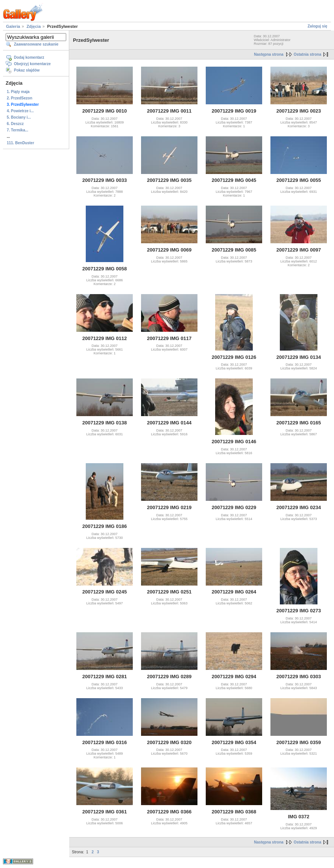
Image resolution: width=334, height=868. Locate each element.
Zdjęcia (33, 26)
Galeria (13, 26)
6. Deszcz (15, 124)
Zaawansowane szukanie (36, 44)
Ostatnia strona (307, 54)
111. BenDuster (20, 143)
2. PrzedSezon (20, 98)
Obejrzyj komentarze (32, 64)
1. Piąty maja (18, 92)
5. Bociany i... (19, 117)
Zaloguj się (317, 26)
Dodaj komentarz (29, 57)
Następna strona (269, 54)
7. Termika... (17, 130)
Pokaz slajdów (27, 70)
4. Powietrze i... (20, 111)
